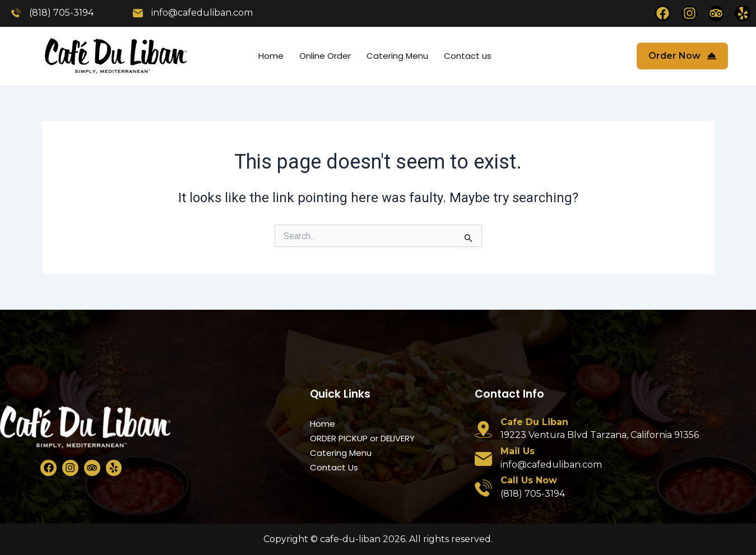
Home (271, 56)
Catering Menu (397, 56)
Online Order (325, 56)
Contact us (468, 56)
